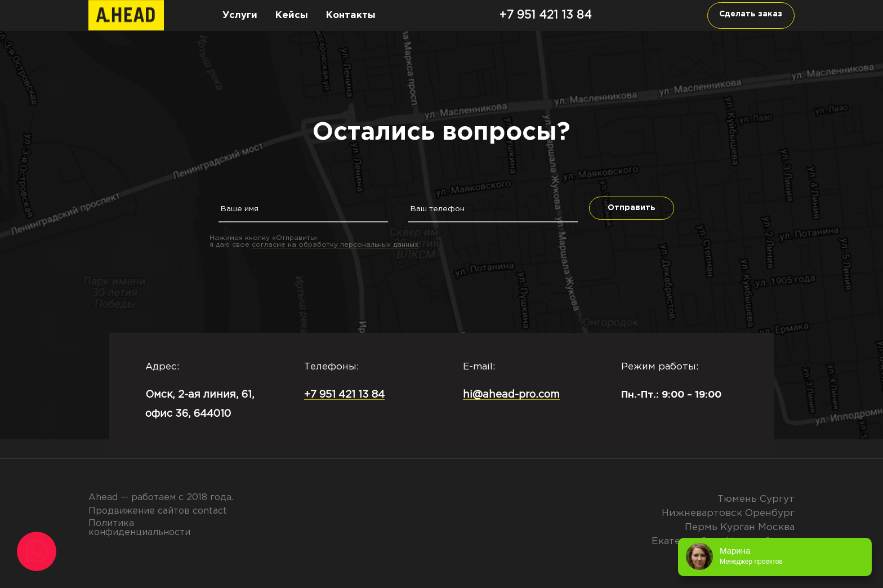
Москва (776, 527)
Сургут (777, 499)
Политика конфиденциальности (139, 528)
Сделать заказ (751, 14)
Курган (738, 527)
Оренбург (770, 513)
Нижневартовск (702, 513)
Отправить (632, 208)
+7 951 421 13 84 (546, 15)
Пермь (701, 527)
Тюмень (737, 499)
